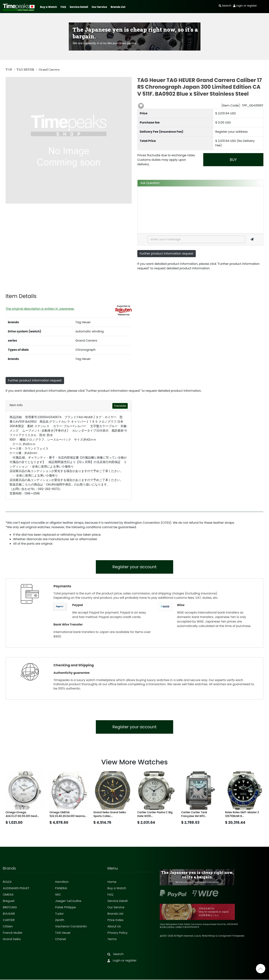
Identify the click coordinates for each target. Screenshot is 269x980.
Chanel (61, 939)
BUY (233, 160)
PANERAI (61, 889)
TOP (9, 70)
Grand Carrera (49, 70)
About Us (114, 927)
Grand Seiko (12, 939)
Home (112, 882)
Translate (120, 406)
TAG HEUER (25, 70)
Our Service (99, 7)
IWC (58, 895)
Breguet (9, 901)
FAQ (63, 7)
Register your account (135, 567)
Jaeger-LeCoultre (68, 901)
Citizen (8, 927)
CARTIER (9, 920)
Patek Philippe (65, 908)
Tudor (59, 914)
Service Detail (79, 7)
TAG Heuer (63, 933)
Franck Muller (13, 933)
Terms (112, 939)
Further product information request (167, 254)
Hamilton (62, 882)
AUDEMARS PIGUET (16, 889)
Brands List (118, 7)
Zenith (60, 920)
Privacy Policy (118, 933)
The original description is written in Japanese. (40, 309)
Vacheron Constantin (71, 927)
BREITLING (10, 908)
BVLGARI (9, 914)
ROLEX (7, 882)
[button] (141, 106)
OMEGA (8, 895)
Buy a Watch (48, 7)
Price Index (115, 920)
